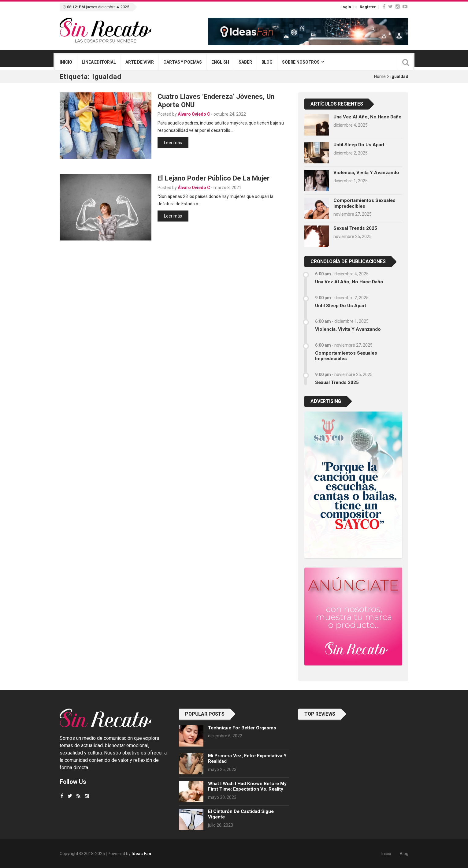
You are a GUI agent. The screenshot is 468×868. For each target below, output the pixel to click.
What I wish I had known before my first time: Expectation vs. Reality (247, 786)
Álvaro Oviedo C (194, 114)
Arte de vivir (140, 62)
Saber (245, 62)
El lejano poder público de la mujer (214, 178)
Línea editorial (99, 62)
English (220, 62)
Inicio (66, 62)
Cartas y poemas (183, 62)
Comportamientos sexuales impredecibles (364, 203)
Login (346, 7)
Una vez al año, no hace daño (368, 117)
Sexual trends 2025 (355, 228)
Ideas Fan (141, 854)
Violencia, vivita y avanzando (366, 173)
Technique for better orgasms (242, 728)
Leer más (173, 143)
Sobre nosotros (301, 62)
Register (368, 7)
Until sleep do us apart (359, 145)
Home (380, 76)
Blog (267, 62)
